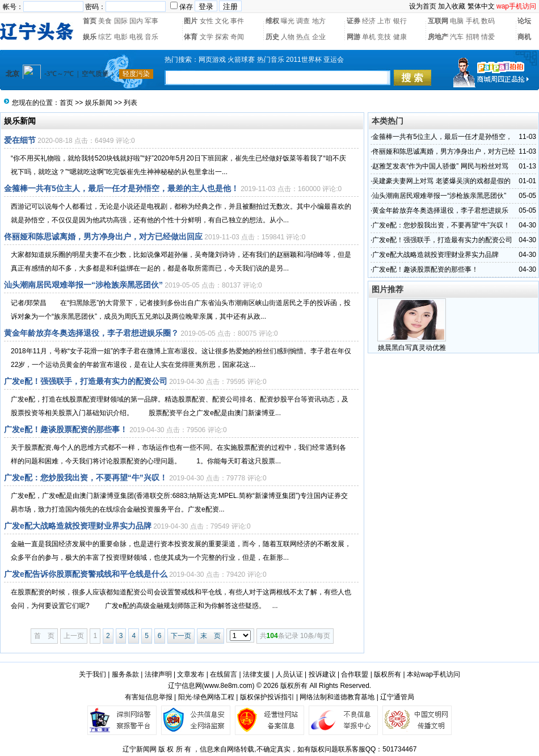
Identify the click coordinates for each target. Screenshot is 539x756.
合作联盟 (355, 674)
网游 (353, 37)
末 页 (210, 636)
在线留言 (224, 674)
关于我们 (92, 674)
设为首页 (423, 6)
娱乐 (90, 37)
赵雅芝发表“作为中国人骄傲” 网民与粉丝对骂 (440, 166)
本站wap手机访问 (433, 674)
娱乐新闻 (99, 103)
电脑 (457, 21)
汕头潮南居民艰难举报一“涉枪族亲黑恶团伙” (83, 285)
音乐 (151, 37)
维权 (272, 21)
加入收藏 (452, 6)
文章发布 (191, 674)
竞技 (384, 37)
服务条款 (125, 674)
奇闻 (237, 37)
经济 (369, 21)
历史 (272, 37)
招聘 (473, 37)
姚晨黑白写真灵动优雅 (412, 348)
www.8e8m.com (228, 686)
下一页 (181, 636)
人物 (288, 37)
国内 (136, 21)
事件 (237, 21)
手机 (473, 21)
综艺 (105, 37)
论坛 (524, 21)
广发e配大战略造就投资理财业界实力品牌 (78, 526)
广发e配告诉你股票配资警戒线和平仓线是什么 (86, 574)
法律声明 (158, 674)
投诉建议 (322, 674)
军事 (151, 21)
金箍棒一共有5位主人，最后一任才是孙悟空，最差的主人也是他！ (121, 188)
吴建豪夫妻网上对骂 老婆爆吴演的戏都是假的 (441, 181)
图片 (191, 21)
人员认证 (289, 674)
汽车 (457, 37)
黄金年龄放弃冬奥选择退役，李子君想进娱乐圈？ (91, 333)
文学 (207, 37)
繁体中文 (481, 6)
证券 (353, 21)
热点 (303, 37)
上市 (384, 21)
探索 (222, 37)
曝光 (288, 21)
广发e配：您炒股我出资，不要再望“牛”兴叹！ (86, 478)
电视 (136, 37)
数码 (488, 21)
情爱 (488, 37)
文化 (222, 21)
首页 (90, 21)
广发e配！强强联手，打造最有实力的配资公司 (86, 381)
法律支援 (256, 674)
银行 (400, 21)
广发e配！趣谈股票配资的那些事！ (66, 429)
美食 (105, 21)
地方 (319, 21)
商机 (524, 37)
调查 (303, 21)
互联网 (438, 21)
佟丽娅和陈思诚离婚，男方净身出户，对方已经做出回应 (103, 236)
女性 (207, 21)
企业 (319, 37)
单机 (369, 37)
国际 (121, 21)
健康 (400, 37)
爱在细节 (20, 140)
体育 (191, 37)
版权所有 (388, 674)
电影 (121, 37)
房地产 (438, 37)
